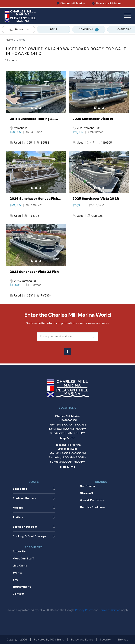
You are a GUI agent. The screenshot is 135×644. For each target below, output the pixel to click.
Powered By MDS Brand (49, 640)
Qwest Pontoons (92, 500)
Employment (22, 587)
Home (9, 40)
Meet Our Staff (23, 558)
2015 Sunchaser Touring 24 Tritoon (32, 119)
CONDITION (89, 30)
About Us (19, 551)
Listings (21, 40)
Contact (19, 594)
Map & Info (68, 438)
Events (17, 573)
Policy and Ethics (82, 640)
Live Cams (20, 566)
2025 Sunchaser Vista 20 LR (96, 199)
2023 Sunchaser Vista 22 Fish (34, 272)
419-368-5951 (68, 420)
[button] (32, 108)
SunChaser (88, 486)
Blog (16, 580)
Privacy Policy (84, 610)
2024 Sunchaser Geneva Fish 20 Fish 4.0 (34, 199)
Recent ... (18, 29)
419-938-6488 (67, 449)
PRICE (54, 29)
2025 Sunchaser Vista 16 (93, 119)
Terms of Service (110, 610)
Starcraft (87, 493)
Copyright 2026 (17, 640)
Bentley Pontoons (93, 507)
